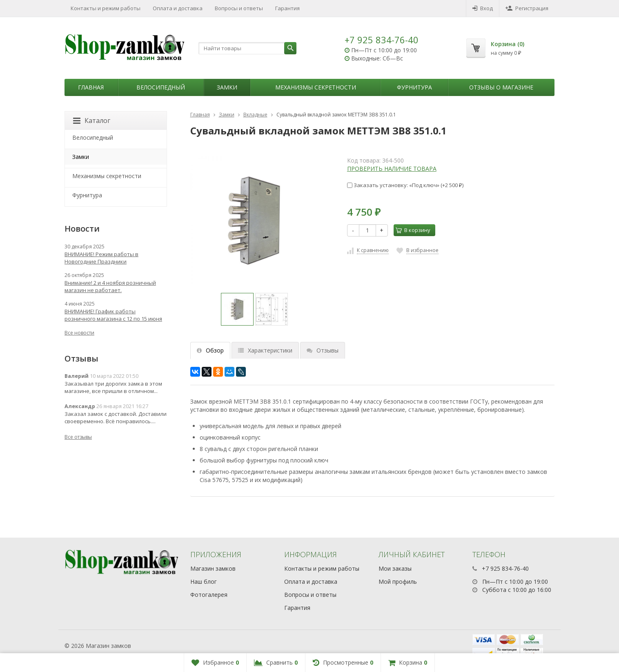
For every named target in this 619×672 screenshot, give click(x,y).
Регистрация (527, 8)
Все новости (79, 333)
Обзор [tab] (210, 350)
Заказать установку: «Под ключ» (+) (405, 185)
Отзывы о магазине (501, 87)
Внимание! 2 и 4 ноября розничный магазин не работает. (110, 286)
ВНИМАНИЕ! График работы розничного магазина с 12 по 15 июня (113, 315)
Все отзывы (78, 437)
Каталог (92, 121)
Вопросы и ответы (239, 8)
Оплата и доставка (178, 8)
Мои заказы (395, 568)
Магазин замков (213, 568)
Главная (91, 87)
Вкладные (255, 115)
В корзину (413, 230)
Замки (227, 87)
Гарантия (287, 8)
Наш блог (204, 582)
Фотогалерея (209, 595)
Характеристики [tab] (265, 350)
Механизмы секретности (316, 87)
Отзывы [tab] (323, 350)
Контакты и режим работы (106, 8)
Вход (483, 8)
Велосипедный (161, 87)
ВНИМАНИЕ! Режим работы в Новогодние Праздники (101, 258)
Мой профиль (398, 582)
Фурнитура (414, 87)
